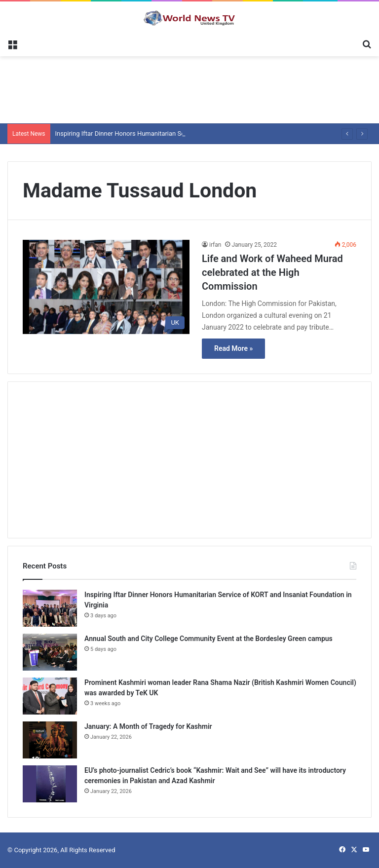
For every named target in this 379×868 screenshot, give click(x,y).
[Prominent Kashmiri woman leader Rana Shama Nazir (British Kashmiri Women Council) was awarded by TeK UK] (50, 696)
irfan (215, 245)
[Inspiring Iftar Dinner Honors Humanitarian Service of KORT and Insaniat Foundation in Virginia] (50, 608)
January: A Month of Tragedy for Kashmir (148, 726)
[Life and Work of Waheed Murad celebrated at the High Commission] (106, 287)
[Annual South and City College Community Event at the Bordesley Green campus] (50, 652)
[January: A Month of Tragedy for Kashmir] (50, 740)
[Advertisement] (189, 88)
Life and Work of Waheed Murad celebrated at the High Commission (272, 272)
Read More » (233, 348)
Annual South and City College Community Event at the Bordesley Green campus (208, 639)
